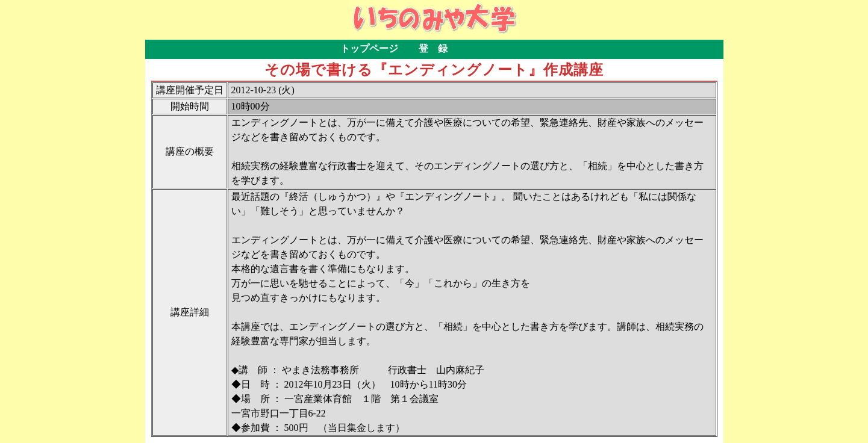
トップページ (369, 48)
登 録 (433, 48)
